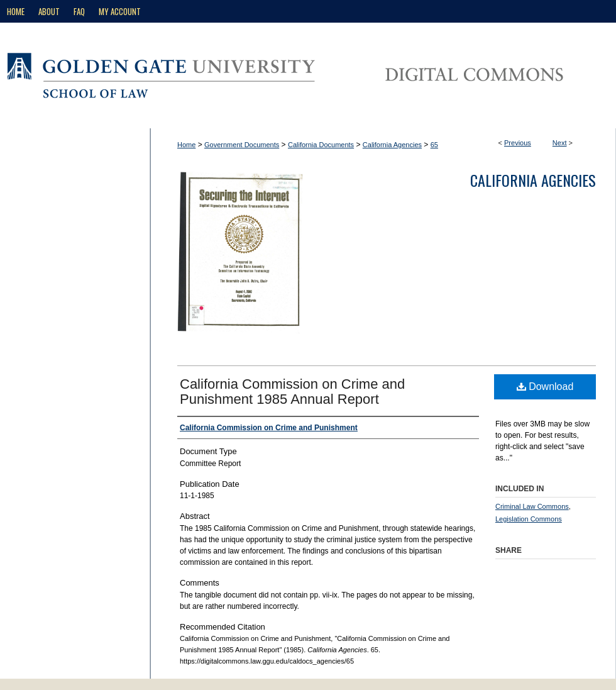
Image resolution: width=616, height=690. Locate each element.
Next (560, 143)
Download (545, 387)
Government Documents (242, 145)
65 (434, 145)
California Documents (321, 145)
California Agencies (392, 145)
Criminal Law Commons (532, 506)
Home (186, 145)
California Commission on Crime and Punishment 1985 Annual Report (292, 392)
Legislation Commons (529, 519)
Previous (518, 143)
